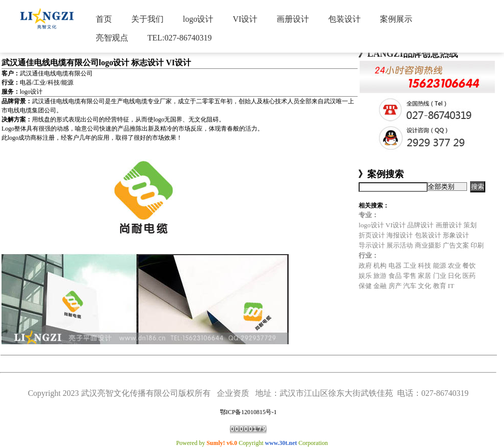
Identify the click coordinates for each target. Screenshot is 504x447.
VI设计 (245, 19)
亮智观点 (112, 38)
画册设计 (293, 19)
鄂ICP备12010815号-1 (248, 412)
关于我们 (147, 19)
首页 (104, 19)
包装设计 (344, 19)
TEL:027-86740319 (180, 38)
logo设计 (198, 19)
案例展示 (396, 19)
